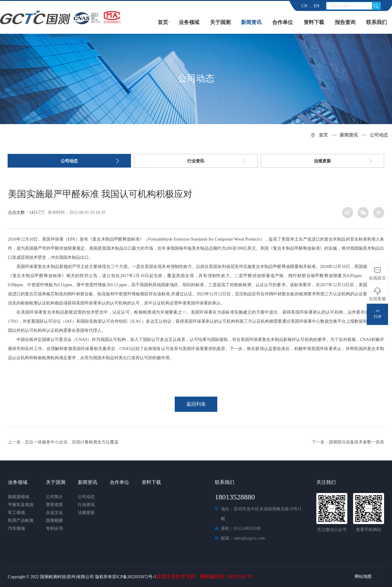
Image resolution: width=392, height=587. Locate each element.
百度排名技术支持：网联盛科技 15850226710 (204, 577)
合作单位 (283, 22)
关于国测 (220, 22)
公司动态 (379, 135)
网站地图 (363, 577)
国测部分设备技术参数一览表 (356, 442)
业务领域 (189, 22)
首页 (163, 22)
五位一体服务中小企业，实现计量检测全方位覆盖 (72, 442)
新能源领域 (19, 497)
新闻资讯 (251, 22)
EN (316, 6)
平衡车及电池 (21, 505)
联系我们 (377, 22)
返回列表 (196, 404)
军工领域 (16, 513)
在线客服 (377, 299)
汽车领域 (16, 528)
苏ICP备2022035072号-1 (134, 577)
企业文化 (54, 513)
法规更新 (322, 161)
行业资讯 (196, 161)
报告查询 (345, 22)
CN (304, 6)
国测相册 (54, 521)
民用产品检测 (21, 521)
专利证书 (54, 528)
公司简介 (54, 497)
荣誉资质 (54, 505)
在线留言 (377, 278)
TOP (377, 317)
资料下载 (314, 22)
